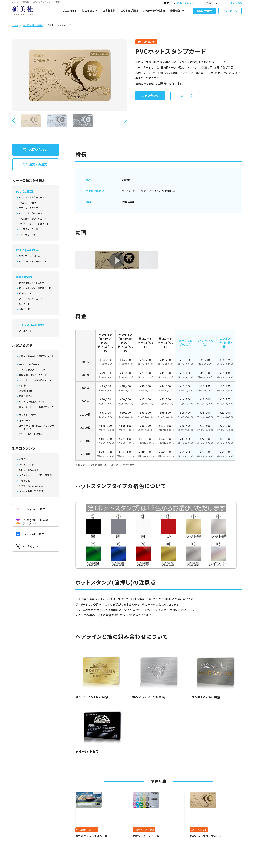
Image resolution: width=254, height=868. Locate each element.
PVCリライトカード (29, 229)
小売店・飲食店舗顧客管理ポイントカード (36, 358)
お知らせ (23, 459)
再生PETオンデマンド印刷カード (35, 288)
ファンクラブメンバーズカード (34, 370)
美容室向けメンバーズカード (33, 375)
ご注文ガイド (70, 14)
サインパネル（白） (205, 343)
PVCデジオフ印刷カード (31, 213)
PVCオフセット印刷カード (32, 197)
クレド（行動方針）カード (32, 402)
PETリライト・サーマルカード (34, 261)
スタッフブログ (27, 465)
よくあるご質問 (129, 14)
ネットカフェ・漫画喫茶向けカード (36, 381)
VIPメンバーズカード (29, 365)
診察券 (22, 386)
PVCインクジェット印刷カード (34, 224)
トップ (15, 25)
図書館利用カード (28, 391)
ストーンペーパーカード (31, 299)
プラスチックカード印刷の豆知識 (35, 475)
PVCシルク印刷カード (30, 203)
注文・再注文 (230, 15)
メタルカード (26, 331)
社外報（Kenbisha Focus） (32, 486)
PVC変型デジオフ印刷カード (33, 219)
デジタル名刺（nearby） (31, 434)
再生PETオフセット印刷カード (34, 283)
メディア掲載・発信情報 (31, 491)
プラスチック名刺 (28, 415)
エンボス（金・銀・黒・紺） (225, 343)
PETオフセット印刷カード (32, 256)
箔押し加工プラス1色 (185, 343)
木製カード (25, 309)
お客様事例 (109, 14)
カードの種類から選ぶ (33, 25)
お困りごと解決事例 (29, 470)
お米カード (25, 304)
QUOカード (25, 421)
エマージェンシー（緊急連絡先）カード (36, 408)
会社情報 (175, 14)
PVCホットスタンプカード (32, 208)
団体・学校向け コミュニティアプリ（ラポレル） (37, 427)
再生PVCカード (26, 294)
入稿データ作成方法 (154, 14)
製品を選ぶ (88, 14)
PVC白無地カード (28, 235)
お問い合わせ (204, 15)
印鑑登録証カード (28, 396)
